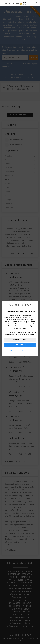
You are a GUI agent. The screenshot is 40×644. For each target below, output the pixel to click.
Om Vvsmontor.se (25, 351)
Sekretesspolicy (14, 351)
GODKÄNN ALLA (20, 345)
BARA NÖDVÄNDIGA (20, 340)
